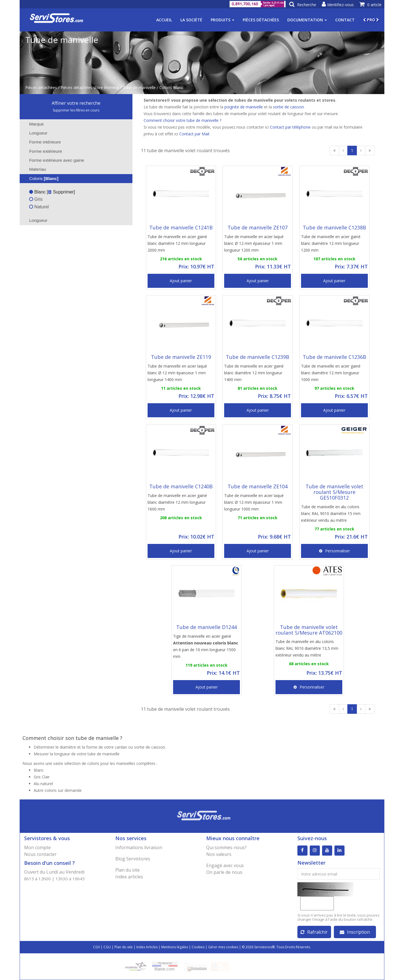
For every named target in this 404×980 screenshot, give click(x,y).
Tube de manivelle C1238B (334, 227)
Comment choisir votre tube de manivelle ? (183, 120)
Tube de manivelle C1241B (181, 227)
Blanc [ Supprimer (51, 192)
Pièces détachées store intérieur (90, 87)
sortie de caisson (288, 107)
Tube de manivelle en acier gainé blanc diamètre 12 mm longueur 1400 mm (254, 373)
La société (191, 20)
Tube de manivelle (139, 87)
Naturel (39, 207)
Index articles (129, 877)
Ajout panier (181, 281)
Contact (345, 20)
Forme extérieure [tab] (42, 151)
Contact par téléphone (290, 127)
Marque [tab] (33, 124)
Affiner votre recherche (76, 103)
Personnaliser (334, 551)
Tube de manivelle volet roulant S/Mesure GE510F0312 (334, 492)
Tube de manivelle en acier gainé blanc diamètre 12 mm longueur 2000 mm (177, 243)
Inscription (355, 932)
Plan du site (128, 870)
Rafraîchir (314, 932)
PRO (371, 20)
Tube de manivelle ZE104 (258, 486)
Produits (222, 20)
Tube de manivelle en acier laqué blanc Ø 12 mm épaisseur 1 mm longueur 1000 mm (254, 502)
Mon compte (37, 847)
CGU (107, 947)
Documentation (307, 20)
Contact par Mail (194, 134)
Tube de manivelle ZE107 (258, 227)
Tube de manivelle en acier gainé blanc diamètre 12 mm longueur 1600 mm (177, 502)
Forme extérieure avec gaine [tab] (53, 160)
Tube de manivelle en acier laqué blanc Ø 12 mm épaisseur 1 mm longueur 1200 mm (254, 243)
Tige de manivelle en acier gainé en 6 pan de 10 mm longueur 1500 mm (206, 646)
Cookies (198, 947)
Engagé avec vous (225, 865)
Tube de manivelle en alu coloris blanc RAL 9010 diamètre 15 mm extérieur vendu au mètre (331, 513)
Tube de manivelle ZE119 (181, 357)
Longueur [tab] (35, 133)
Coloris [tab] (40, 178)
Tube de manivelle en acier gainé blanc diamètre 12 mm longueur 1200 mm (331, 243)
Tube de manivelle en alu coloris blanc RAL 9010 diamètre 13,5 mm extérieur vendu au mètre (307, 648)
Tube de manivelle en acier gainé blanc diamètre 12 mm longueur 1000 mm (331, 373)
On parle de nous (224, 872)
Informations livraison (139, 847)
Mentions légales (175, 947)
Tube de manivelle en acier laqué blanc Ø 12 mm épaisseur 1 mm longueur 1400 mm (177, 373)
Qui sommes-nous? (226, 847)
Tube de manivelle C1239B (258, 357)
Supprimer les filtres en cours (76, 110)
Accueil (164, 20)
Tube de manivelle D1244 (206, 627)
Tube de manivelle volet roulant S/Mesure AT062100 (309, 630)
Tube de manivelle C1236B (334, 357)
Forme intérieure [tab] (41, 142)
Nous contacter (40, 854)
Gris (36, 199)
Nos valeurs (219, 854)
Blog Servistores (133, 859)
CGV (97, 947)
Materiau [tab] (34, 169)
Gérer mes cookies (223, 947)
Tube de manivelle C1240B (181, 486)
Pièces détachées (261, 20)
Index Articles (147, 947)
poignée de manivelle (244, 107)
